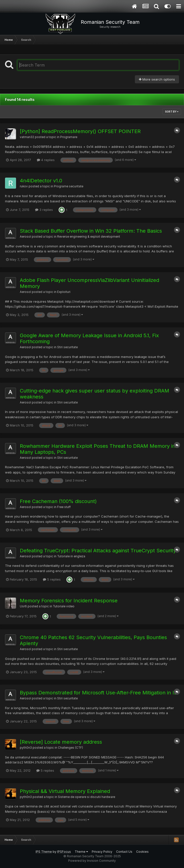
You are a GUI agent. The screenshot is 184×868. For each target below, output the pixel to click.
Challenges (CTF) (70, 748)
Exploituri (64, 292)
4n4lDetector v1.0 (41, 181)
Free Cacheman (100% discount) (58, 501)
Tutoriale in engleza (71, 556)
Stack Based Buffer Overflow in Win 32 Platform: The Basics (91, 231)
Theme (81, 852)
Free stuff (64, 507)
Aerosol (25, 237)
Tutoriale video (64, 606)
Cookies (142, 852)
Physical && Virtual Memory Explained (65, 791)
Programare (69, 137)
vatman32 (27, 137)
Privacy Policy (102, 852)
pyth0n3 (26, 748)
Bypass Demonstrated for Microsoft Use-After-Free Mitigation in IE (98, 693)
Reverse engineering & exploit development (89, 237)
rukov (24, 186)
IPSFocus (64, 852)
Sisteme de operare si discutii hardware (86, 797)
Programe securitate (69, 186)
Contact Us (124, 852)
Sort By (172, 112)
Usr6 (23, 606)
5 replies (52, 579)
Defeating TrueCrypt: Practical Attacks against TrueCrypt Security (98, 551)
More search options (157, 79)
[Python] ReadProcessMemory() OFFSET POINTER (80, 131)
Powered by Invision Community (92, 861)
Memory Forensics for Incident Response (69, 601)
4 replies (46, 160)
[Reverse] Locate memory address (61, 742)
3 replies (44, 210)
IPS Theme (44, 852)
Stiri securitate (67, 347)
